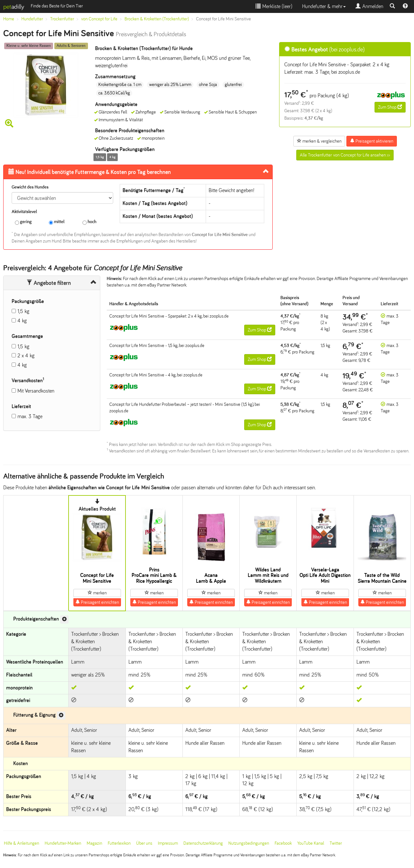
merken (97, 593)
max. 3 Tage (30, 416)
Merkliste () (274, 6)
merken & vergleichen (319, 141)
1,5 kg (23, 311)
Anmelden (369, 6)
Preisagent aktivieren (372, 141)
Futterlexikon (119, 843)
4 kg (22, 321)
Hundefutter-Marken (63, 843)
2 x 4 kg (26, 356)
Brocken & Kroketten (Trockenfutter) (157, 19)
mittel (57, 222)
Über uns (144, 843)
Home (9, 19)
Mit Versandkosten (36, 391)
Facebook (283, 843)
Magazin (94, 843)
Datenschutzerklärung (203, 843)
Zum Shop (390, 107)
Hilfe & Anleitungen (22, 843)
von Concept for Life (99, 19)
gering (23, 222)
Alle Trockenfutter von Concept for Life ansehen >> (345, 155)
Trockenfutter (62, 19)
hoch (89, 222)
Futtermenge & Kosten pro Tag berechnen (90, 172)
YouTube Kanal (311, 843)
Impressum (168, 843)
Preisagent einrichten (97, 602)
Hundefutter (32, 19)
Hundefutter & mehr (324, 6)
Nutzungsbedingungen (249, 843)
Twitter (336, 843)
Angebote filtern (49, 283)
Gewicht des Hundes (30, 187)
